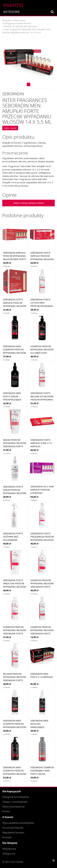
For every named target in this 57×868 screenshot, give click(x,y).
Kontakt (7, 837)
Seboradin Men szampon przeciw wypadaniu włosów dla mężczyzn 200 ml (15, 353)
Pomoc (6, 811)
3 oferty (34, 267)
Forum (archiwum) (13, 828)
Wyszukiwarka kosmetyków (18, 823)
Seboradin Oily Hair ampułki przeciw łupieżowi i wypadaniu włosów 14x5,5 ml (42, 493)
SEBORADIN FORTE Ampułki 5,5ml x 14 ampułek (41, 443)
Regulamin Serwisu (13, 833)
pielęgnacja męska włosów (18, 23)
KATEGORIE (12, 12)
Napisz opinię (10, 128)
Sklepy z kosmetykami (15, 802)
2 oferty (7, 267)
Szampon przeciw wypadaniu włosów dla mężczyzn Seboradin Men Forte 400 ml (42, 353)
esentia (13, 4)
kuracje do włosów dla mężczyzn (21, 26)
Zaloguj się (9, 854)
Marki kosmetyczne (14, 807)
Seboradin (13, 94)
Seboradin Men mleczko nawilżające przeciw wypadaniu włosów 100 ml (42, 727)
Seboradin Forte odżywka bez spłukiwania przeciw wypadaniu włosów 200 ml (14, 540)
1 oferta (34, 360)
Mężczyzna (20, 20)
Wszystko (7, 20)
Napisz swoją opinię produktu (29, 203)
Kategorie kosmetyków (16, 797)
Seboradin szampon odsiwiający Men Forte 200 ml (42, 771)
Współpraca (9, 849)
